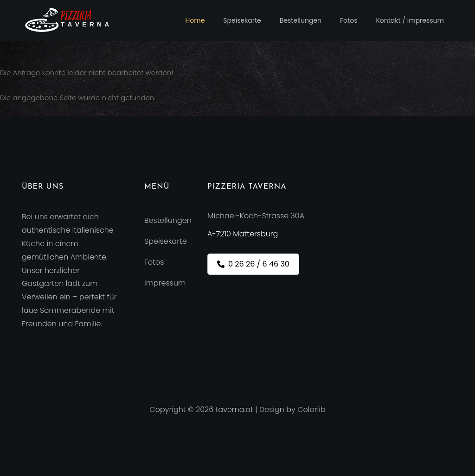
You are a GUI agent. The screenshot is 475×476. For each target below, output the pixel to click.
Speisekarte (242, 20)
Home (195, 20)
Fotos (349, 20)
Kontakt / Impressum (410, 20)
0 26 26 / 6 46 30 (253, 264)
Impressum (165, 283)
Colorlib (311, 409)
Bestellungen (301, 20)
